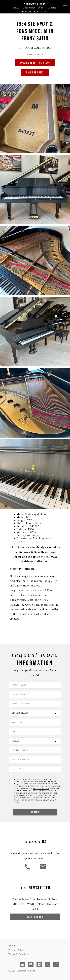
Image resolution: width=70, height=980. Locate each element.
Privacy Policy (16, 950)
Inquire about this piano (35, 63)
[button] (65, 4)
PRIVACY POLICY (41, 788)
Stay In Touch (35, 917)
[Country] (35, 713)
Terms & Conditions (19, 954)
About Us (14, 946)
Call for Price (35, 72)
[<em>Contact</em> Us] (43, 869)
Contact (41, 12)
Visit (27, 12)
